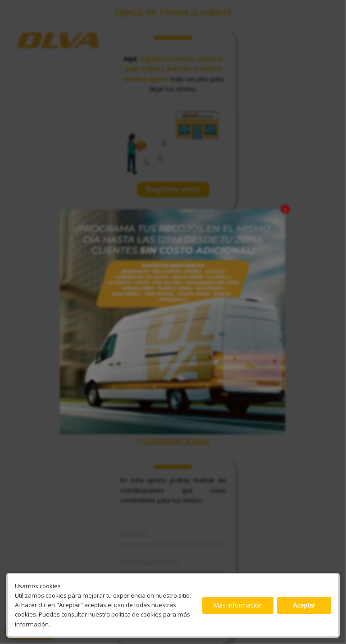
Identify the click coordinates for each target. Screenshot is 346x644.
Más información (238, 605)
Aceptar (304, 605)
